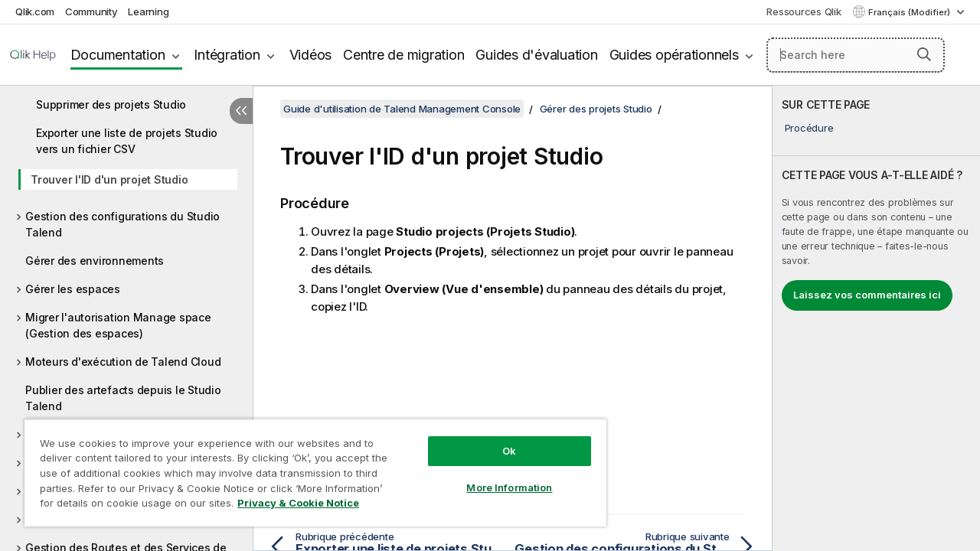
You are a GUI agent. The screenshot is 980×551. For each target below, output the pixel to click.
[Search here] (856, 55)
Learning (148, 11)
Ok (498, 439)
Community (91, 11)
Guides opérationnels (674, 55)
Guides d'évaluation (536, 55)
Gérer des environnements (95, 261)
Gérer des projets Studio (596, 109)
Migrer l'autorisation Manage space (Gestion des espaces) (118, 325)
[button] (924, 54)
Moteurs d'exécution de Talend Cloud (123, 362)
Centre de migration (403, 55)
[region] (309, 467)
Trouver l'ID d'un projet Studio (109, 179)
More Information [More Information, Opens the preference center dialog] (498, 476)
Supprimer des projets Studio (111, 104)
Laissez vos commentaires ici (867, 295)
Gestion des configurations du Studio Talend (122, 224)
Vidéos (311, 55)
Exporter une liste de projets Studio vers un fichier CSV (127, 141)
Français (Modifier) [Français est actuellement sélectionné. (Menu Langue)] (910, 12)
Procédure (809, 128)
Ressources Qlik (804, 11)
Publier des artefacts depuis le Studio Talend (123, 398)
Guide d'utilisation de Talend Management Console (402, 109)
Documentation (118, 55)
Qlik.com (35, 11)
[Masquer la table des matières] (241, 111)
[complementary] (876, 318)
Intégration (227, 55)
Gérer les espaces (73, 289)
